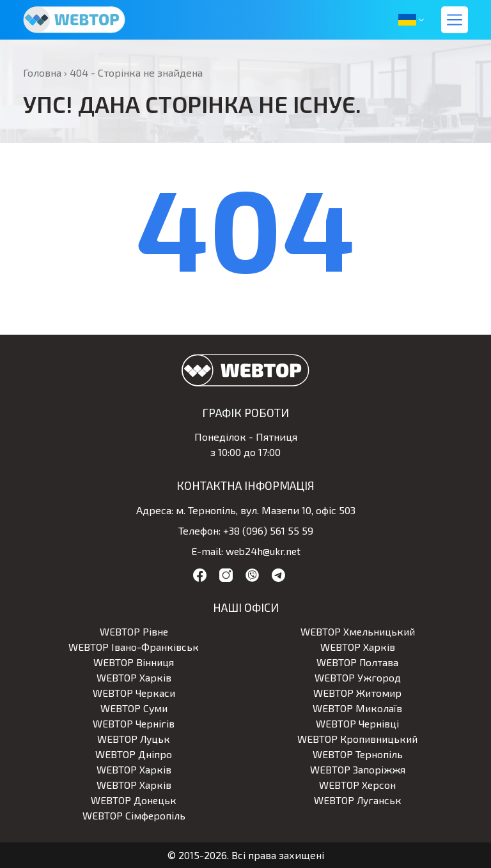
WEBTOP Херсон (358, 785)
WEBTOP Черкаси (134, 693)
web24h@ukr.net (263, 551)
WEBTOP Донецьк (134, 800)
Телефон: (199, 530)
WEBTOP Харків (358, 647)
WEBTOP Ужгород (358, 677)
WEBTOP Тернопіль (357, 754)
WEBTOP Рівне (134, 631)
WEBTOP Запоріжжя (358, 769)
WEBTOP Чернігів (134, 723)
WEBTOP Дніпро (134, 754)
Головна (42, 72)
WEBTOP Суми (134, 708)
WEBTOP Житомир (357, 693)
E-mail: (206, 551)
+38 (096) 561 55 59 (268, 530)
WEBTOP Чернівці (357, 723)
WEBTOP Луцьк (134, 739)
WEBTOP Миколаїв (358, 708)
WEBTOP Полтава (357, 662)
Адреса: (155, 510)
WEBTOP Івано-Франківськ (134, 647)
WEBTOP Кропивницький (357, 739)
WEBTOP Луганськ (358, 800)
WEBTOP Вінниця (134, 662)
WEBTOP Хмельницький (358, 631)
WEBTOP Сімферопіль (134, 815)
